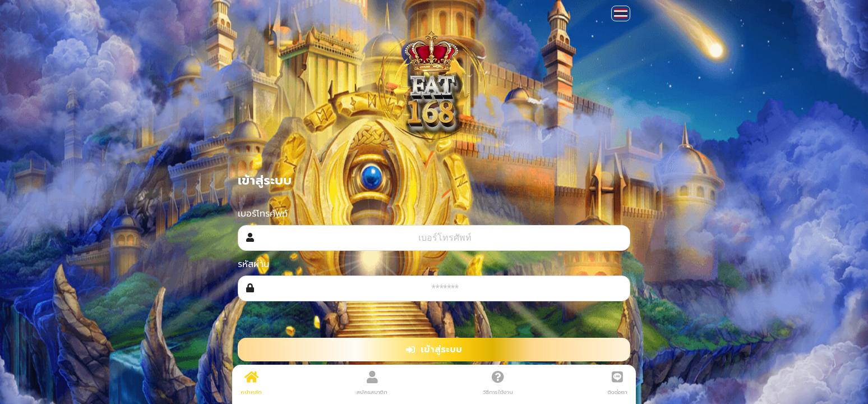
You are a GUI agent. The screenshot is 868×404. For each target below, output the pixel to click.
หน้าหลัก (251, 383)
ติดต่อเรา (618, 383)
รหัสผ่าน (253, 264)
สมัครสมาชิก (372, 383)
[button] (621, 13)
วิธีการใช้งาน (498, 383)
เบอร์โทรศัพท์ (263, 214)
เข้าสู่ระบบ (434, 350)
